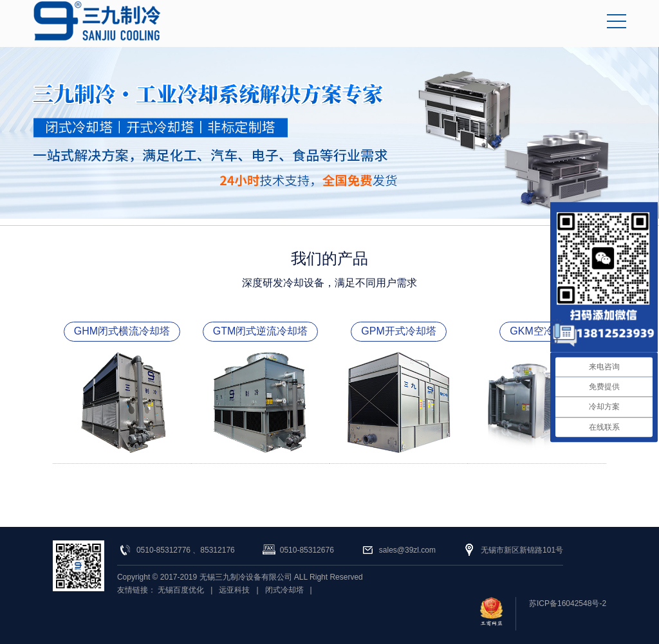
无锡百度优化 (181, 590)
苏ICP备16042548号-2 (568, 603)
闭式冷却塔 (284, 590)
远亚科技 (234, 590)
